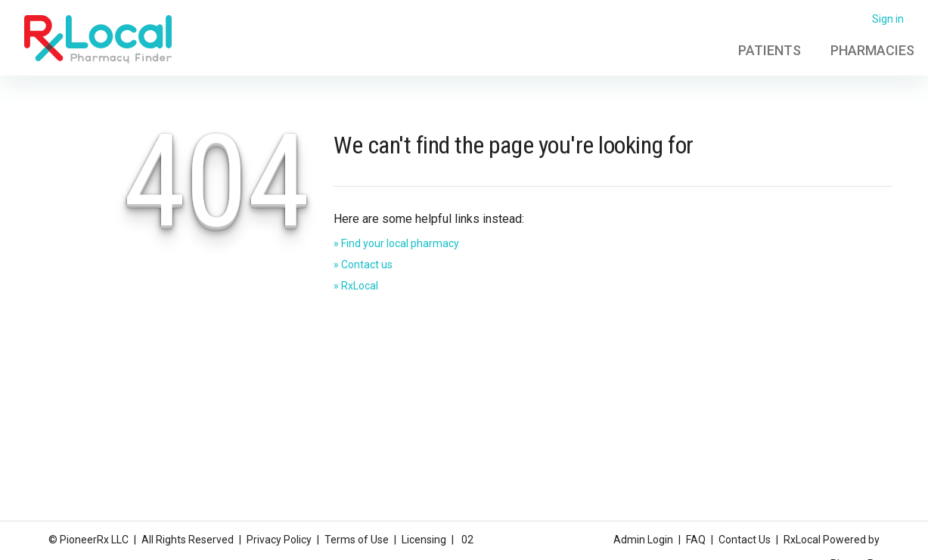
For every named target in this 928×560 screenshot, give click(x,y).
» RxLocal (356, 286)
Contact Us (745, 540)
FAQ (696, 540)
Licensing (424, 540)
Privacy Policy (279, 540)
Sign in (888, 19)
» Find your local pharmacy (396, 243)
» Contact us (363, 265)
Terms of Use (357, 540)
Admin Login (643, 540)
